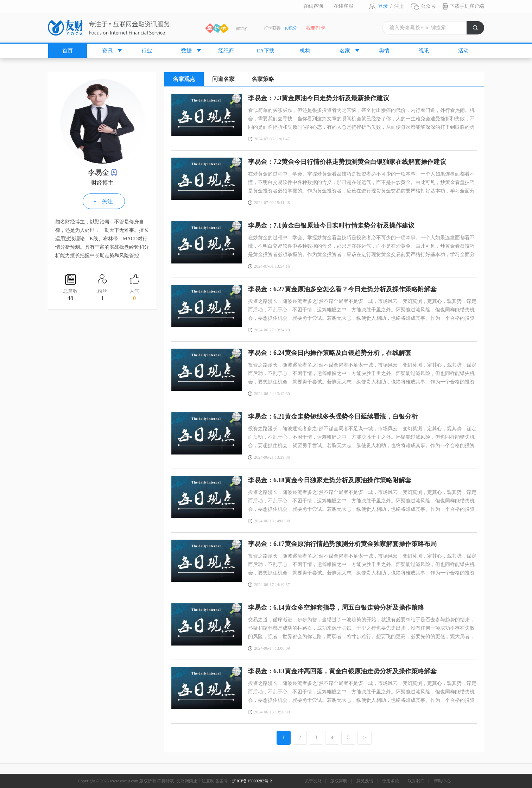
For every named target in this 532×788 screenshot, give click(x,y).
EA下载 (266, 51)
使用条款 (391, 781)
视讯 (424, 51)
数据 (186, 51)
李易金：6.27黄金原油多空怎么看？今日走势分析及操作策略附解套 (342, 289)
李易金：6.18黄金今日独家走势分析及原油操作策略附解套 (330, 480)
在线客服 (343, 6)
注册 (399, 6)
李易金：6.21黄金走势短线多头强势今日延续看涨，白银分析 (333, 417)
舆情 (384, 51)
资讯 (107, 51)
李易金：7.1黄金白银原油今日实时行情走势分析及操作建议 (331, 225)
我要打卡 (316, 28)
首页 (68, 51)
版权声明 (339, 781)
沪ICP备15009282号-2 (252, 781)
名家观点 (184, 79)
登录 (383, 6)
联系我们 (416, 781)
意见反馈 (365, 781)
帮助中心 (442, 781)
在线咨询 (313, 6)
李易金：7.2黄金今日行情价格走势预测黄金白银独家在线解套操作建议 (347, 162)
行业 (147, 51)
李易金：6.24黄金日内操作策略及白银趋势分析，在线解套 (330, 353)
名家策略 (263, 79)
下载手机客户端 (467, 6)
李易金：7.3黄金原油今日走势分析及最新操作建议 (319, 98)
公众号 (428, 6)
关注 (107, 201)
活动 (463, 51)
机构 (305, 51)
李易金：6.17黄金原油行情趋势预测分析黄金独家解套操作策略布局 (342, 544)
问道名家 (223, 79)
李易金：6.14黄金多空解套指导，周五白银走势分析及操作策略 (336, 608)
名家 (345, 51)
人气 (134, 295)
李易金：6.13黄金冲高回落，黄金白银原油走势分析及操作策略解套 (342, 671)
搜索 (479, 30)
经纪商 (226, 51)
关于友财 (313, 781)
